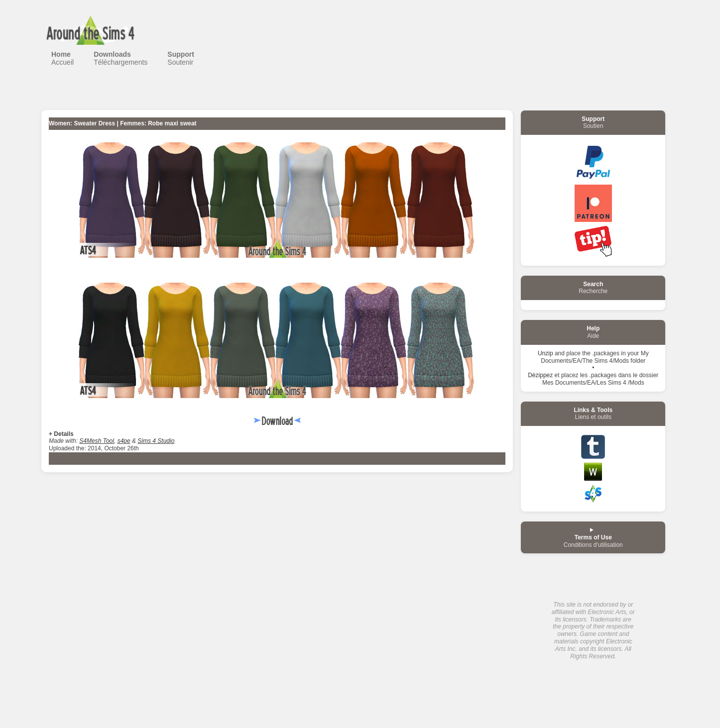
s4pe (124, 441)
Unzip (545, 353)
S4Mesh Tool (97, 441)
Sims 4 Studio (156, 441)
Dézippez (540, 375)
